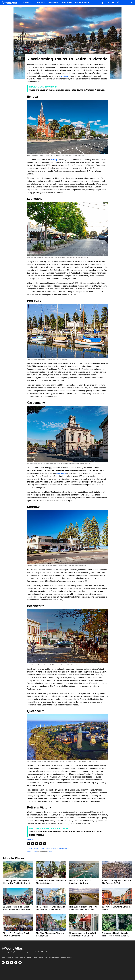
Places (50, 851)
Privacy (17, 957)
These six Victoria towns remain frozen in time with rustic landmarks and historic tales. (66, 833)
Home (3, 957)
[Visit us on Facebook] (7, 963)
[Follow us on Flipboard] (3, 963)
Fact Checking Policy (41, 957)
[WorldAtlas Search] (132, 3)
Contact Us (10, 957)
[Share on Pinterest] (41, 844)
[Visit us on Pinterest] (16, 963)
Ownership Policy (67, 957)
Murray (54, 160)
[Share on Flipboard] (29, 844)
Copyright (23, 957)
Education (67, 3)
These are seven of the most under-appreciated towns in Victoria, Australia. (67, 90)
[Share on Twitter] (37, 844)
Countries (40, 3)
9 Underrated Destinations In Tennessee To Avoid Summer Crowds (115, 936)
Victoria (64, 76)
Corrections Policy (54, 957)
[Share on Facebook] (33, 844)
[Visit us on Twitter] (12, 963)
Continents (26, 3)
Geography (53, 3)
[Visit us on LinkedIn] (20, 963)
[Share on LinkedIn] (45, 844)
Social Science (82, 3)
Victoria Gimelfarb (32, 851)
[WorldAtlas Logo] (10, 3)
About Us (30, 957)
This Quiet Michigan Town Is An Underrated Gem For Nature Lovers (83, 910)
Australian (61, 473)
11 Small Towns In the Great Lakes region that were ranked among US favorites (18, 910)
